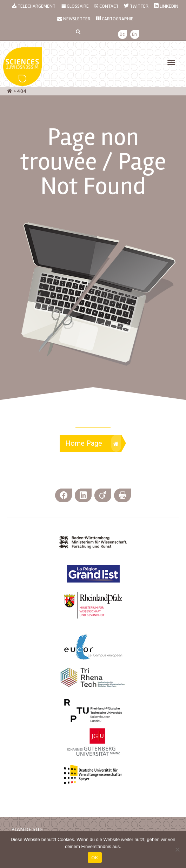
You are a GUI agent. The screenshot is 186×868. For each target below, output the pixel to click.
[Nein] (177, 849)
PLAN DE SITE (27, 829)
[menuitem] (122, 35)
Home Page (93, 443)
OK (95, 858)
